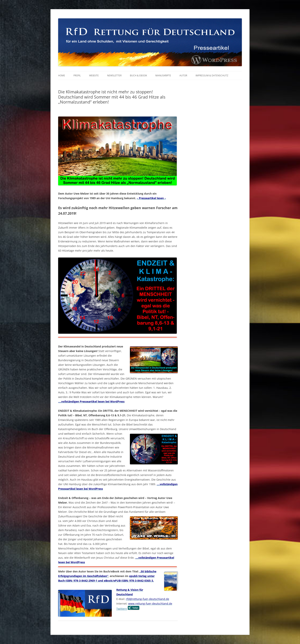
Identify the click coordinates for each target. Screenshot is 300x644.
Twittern (122, 609)
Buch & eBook (138, 75)
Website (94, 75)
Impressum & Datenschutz (212, 75)
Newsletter (114, 75)
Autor (183, 75)
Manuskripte (163, 75)
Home (62, 75)
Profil (77, 75)
